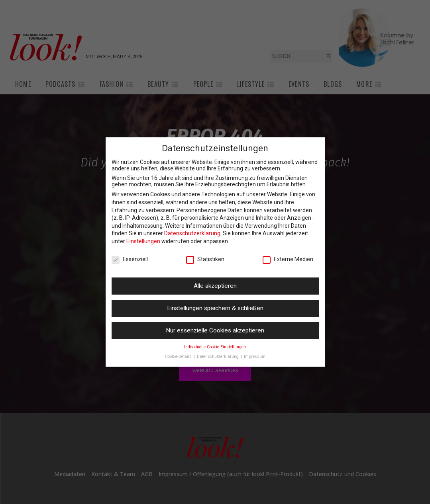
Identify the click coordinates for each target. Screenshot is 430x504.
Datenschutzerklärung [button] (218, 357)
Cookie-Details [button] (179, 357)
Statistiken (205, 259)
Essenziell (130, 259)
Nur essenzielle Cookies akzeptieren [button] (215, 330)
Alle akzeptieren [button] (215, 286)
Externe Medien (288, 259)
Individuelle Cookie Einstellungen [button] (215, 347)
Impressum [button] (255, 357)
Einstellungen (143, 241)
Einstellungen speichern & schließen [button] (215, 308)
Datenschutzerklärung (192, 233)
